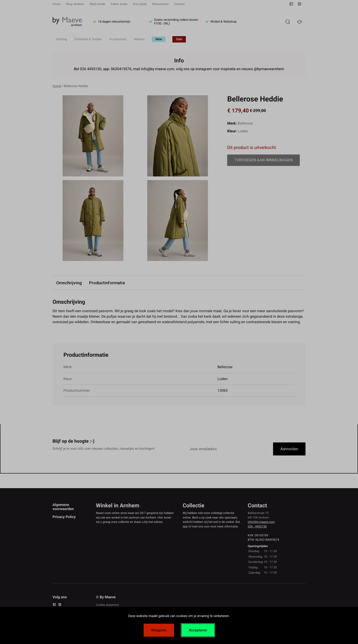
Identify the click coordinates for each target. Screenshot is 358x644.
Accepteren (198, 630)
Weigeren (159, 630)
